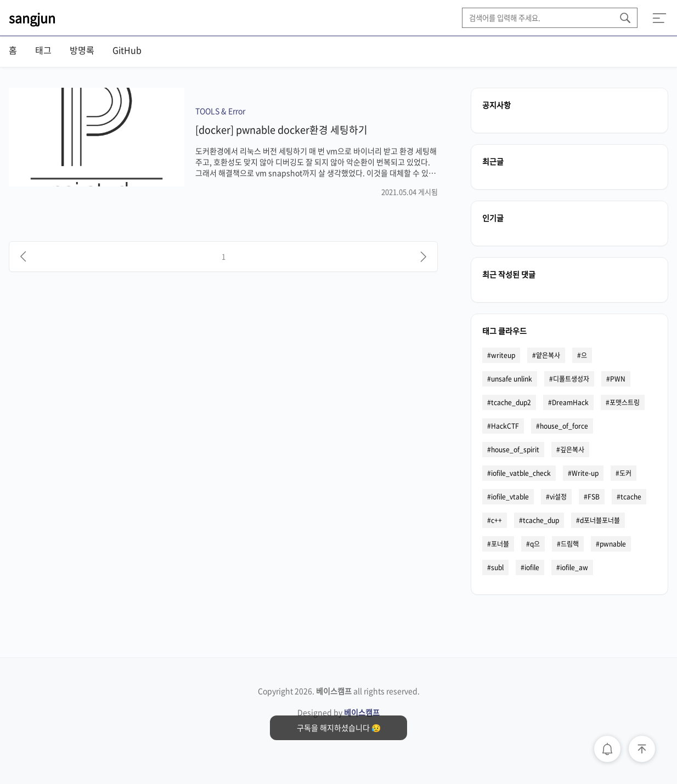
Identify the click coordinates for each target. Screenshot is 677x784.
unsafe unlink (512, 379)
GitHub (127, 50)
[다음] (424, 257)
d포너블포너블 (600, 520)
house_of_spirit (515, 450)
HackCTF (505, 426)
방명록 (82, 50)
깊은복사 (572, 450)
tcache (631, 497)
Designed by (338, 712)
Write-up (585, 473)
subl (497, 567)
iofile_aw (574, 567)
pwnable (613, 544)
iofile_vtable (510, 497)
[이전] (23, 257)
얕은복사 (548, 355)
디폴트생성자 (571, 379)
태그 (43, 50)
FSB (594, 497)
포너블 (500, 544)
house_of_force (564, 426)
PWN (618, 379)
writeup (503, 355)
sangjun (32, 18)
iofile (532, 567)
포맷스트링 (625, 402)
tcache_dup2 (511, 402)
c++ (497, 520)
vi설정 (558, 497)
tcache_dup (541, 520)
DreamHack (570, 402)
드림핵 (570, 544)
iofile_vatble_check (521, 473)
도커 (625, 473)
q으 (535, 544)
